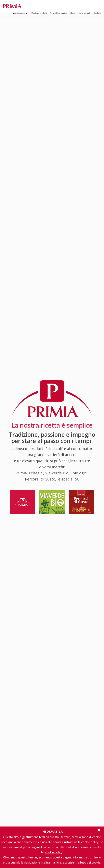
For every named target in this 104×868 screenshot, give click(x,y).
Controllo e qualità (58, 13)
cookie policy (54, 852)
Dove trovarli (84, 13)
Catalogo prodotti (39, 13)
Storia (73, 13)
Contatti (97, 13)
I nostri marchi (20, 13)
